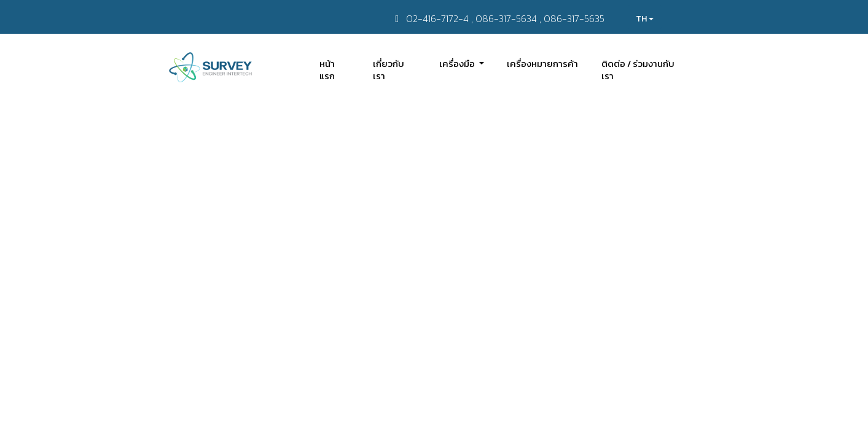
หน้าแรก (327, 70)
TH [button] (645, 19)
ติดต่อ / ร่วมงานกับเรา (638, 70)
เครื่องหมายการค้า (542, 64)
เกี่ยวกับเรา (389, 70)
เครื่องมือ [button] (458, 64)
